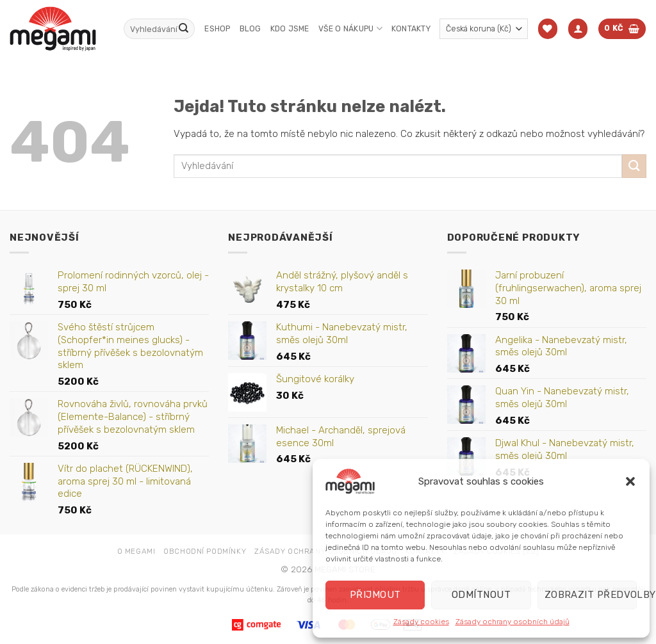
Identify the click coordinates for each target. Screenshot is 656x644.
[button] (630, 481)
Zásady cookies (421, 622)
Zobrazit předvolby (591, 595)
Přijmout (375, 595)
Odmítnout (481, 595)
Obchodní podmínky (205, 551)
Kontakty (411, 29)
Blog (250, 29)
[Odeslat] (183, 29)
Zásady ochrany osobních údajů (512, 622)
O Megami (136, 551)
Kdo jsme (290, 29)
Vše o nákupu (350, 28)
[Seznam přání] (548, 28)
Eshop (217, 29)
